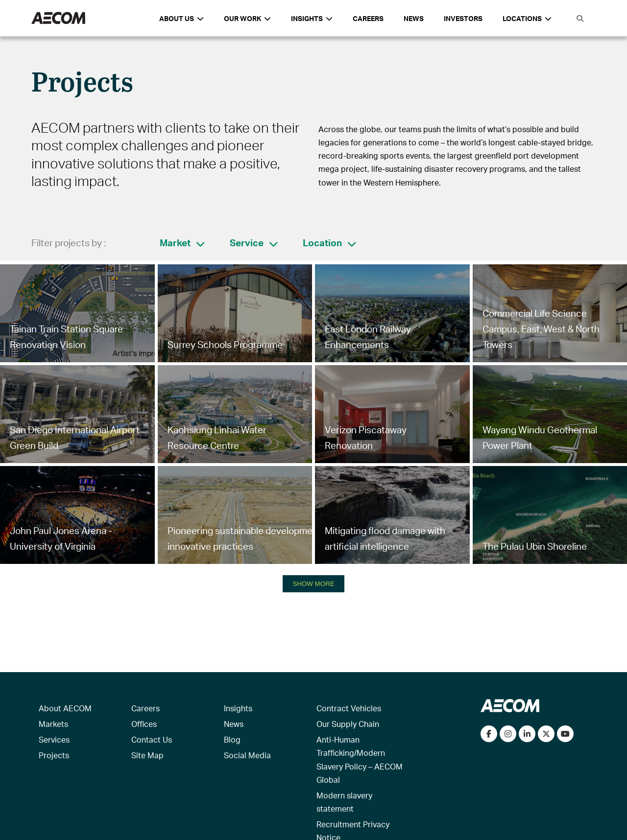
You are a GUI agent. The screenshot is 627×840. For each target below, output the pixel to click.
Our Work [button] (247, 18)
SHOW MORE (313, 584)
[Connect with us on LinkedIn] (527, 734)
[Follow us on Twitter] (546, 734)
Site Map (147, 755)
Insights (238, 708)
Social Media (247, 755)
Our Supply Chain (348, 724)
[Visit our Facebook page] (489, 734)
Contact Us (152, 739)
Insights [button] (312, 18)
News (414, 18)
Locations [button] (527, 18)
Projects (54, 755)
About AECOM (65, 708)
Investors (463, 18)
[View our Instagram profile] (508, 734)
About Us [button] (181, 18)
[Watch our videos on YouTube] (565, 734)
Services (54, 739)
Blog (232, 739)
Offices (144, 724)
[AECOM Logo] (58, 18)
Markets (53, 724)
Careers (368, 18)
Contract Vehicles (349, 708)
